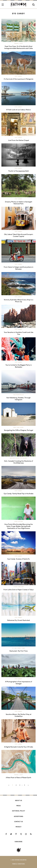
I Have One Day (18, 587)
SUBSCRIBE (18, 842)
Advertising (18, 816)
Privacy (18, 827)
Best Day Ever (19, 427)
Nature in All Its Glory (18, 458)
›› (28, 785)
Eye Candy (18, 76)
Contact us (18, 822)
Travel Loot (19, 43)
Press (18, 806)
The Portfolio (18, 395)
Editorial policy (19, 811)
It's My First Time (18, 648)
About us (18, 800)
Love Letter (18, 521)
